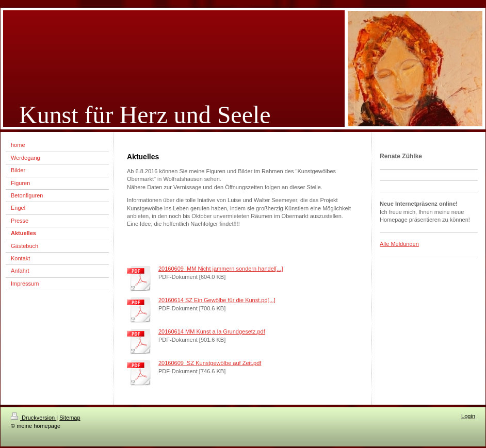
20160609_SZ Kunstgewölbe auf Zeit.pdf (210, 363)
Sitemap (70, 418)
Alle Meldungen (399, 244)
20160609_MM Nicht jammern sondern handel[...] (221, 269)
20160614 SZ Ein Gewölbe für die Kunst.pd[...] (217, 300)
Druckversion (34, 418)
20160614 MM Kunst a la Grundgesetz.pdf (212, 331)
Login (468, 416)
